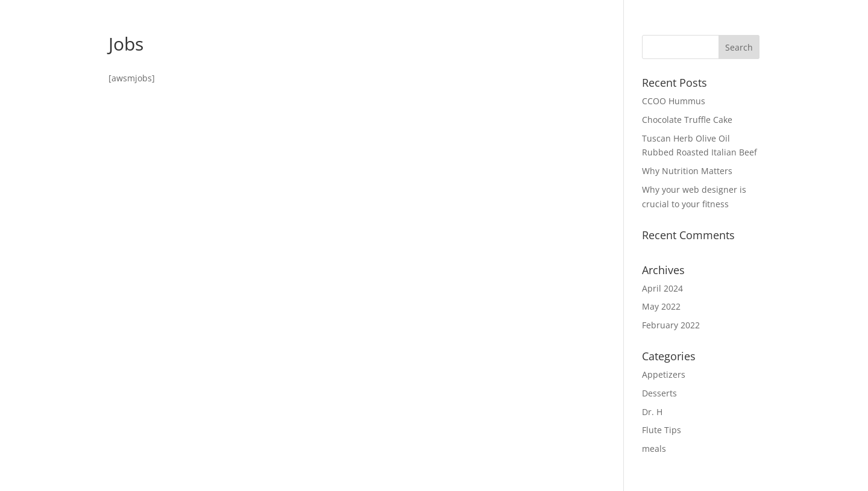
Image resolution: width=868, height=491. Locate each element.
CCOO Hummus (674, 101)
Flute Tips (662, 430)
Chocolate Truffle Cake (687, 120)
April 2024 (662, 288)
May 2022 (661, 306)
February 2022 (671, 325)
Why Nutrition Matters (687, 171)
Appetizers (664, 374)
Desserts (659, 393)
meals (654, 449)
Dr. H (652, 412)
